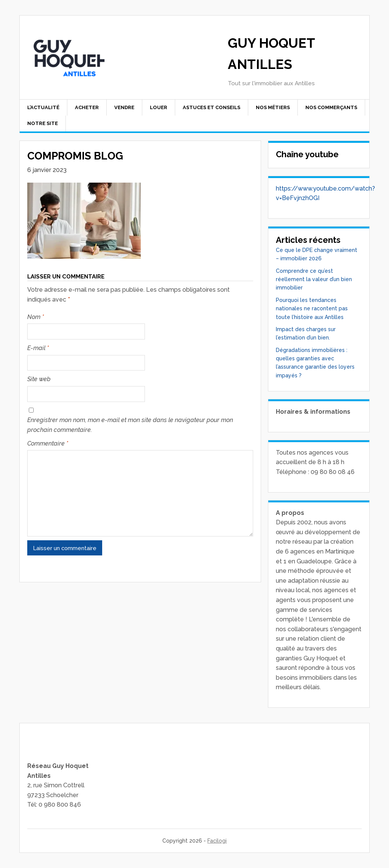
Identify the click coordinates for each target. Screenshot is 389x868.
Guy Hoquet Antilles (271, 54)
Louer (159, 107)
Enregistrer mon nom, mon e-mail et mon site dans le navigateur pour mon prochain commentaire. (130, 425)
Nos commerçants (331, 107)
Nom (36, 317)
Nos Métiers (273, 107)
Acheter (87, 107)
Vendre (124, 107)
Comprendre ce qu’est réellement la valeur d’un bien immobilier (314, 279)
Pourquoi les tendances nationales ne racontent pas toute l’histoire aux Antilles (312, 309)
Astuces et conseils (212, 107)
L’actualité (43, 107)
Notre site (43, 123)
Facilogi (217, 841)
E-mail (38, 348)
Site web (39, 379)
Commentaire (48, 443)
